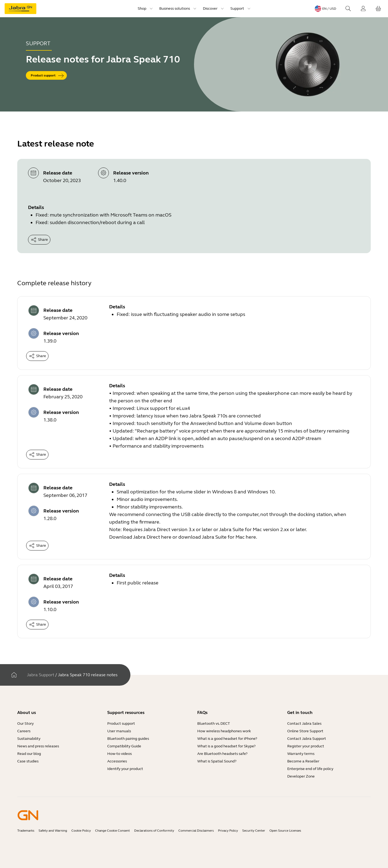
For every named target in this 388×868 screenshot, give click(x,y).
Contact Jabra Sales (304, 724)
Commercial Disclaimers (196, 831)
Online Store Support (305, 731)
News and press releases (38, 746)
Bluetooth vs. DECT (214, 724)
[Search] (348, 9)
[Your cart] (378, 9)
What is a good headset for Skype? (226, 746)
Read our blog (29, 754)
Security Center (254, 831)
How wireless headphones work (224, 731)
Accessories (117, 761)
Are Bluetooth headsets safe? (222, 754)
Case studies (28, 761)
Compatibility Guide (124, 746)
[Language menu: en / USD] (325, 9)
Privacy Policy (228, 831)
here (166, 537)
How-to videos (119, 754)
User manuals (119, 731)
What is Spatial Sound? (217, 761)
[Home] (14, 675)
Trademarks (26, 831)
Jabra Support (41, 675)
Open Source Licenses (285, 831)
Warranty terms (301, 754)
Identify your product (125, 769)
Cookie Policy (81, 831)
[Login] (363, 9)
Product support (121, 724)
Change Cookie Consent (112, 831)
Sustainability (29, 739)
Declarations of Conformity (154, 831)
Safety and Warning (53, 831)
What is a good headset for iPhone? (227, 739)
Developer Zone (301, 776)
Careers (24, 731)
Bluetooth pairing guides (128, 739)
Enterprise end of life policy (310, 769)
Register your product (306, 746)
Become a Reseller (303, 761)
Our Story (25, 724)
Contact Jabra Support (307, 739)
